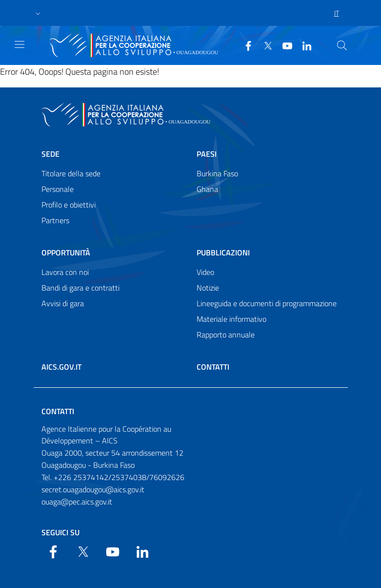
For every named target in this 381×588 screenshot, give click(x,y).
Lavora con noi (65, 272)
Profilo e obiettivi (69, 205)
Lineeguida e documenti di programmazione (267, 303)
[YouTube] (283, 45)
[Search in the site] (342, 45)
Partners (55, 220)
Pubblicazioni (223, 252)
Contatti (213, 367)
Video (205, 272)
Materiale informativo (231, 319)
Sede (50, 154)
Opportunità (66, 252)
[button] (38, 13)
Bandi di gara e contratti (80, 288)
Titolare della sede (71, 173)
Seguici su (60, 532)
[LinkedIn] (303, 45)
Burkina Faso (217, 173)
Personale (58, 189)
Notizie (208, 288)
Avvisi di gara (63, 303)
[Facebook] (244, 45)
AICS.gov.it (61, 367)
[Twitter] (264, 45)
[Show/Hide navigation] (20, 44)
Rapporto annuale (226, 335)
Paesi (207, 154)
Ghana (207, 189)
